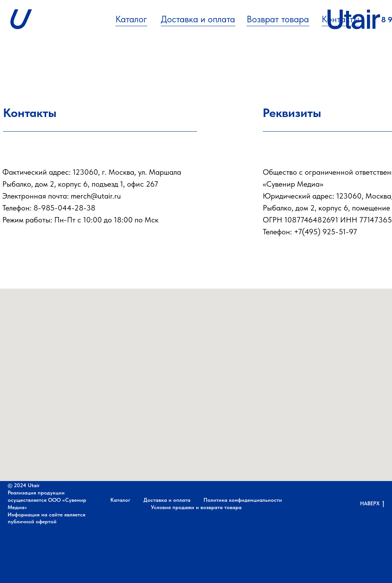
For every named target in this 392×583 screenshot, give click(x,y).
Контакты (340, 19)
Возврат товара (278, 19)
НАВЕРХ (372, 504)
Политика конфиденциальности (243, 500)
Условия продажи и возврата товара (196, 507)
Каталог (131, 19)
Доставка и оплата (198, 19)
